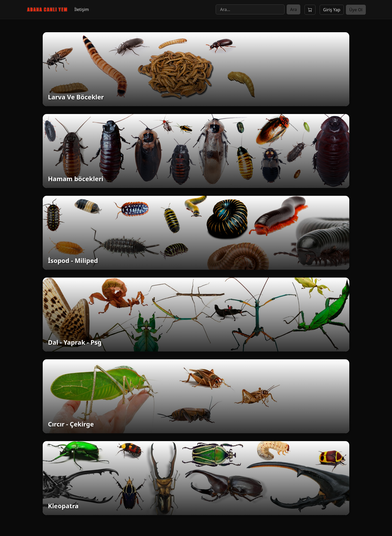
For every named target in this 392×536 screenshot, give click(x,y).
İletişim (82, 9)
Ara (293, 9)
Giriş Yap (332, 10)
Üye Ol (356, 10)
